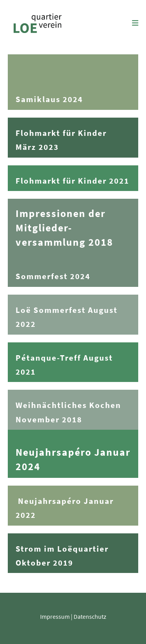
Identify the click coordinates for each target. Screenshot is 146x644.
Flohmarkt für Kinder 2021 (72, 181)
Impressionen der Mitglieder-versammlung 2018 (64, 228)
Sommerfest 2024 (53, 276)
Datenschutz (90, 616)
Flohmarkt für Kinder (61, 133)
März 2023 (37, 147)
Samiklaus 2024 (49, 99)
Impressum (55, 616)
